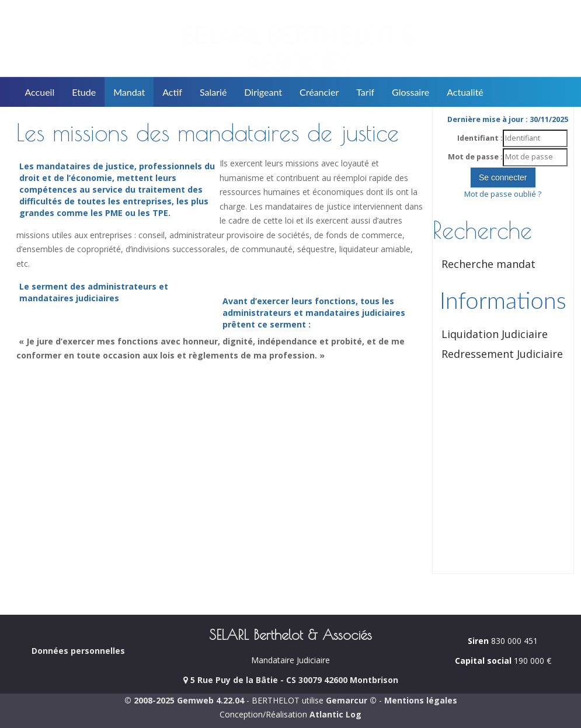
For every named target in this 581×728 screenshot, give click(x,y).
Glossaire (410, 92)
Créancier (319, 92)
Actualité (465, 92)
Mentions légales (421, 700)
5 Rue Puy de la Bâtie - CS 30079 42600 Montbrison (291, 680)
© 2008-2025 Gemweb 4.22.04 (184, 700)
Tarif (365, 92)
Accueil (40, 92)
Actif (172, 92)
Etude (84, 92)
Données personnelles (78, 651)
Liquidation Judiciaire (495, 334)
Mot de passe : (475, 157)
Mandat (129, 92)
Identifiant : (480, 138)
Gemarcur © (351, 700)
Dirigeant (263, 92)
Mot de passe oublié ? (503, 194)
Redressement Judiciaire (502, 354)
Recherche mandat (488, 264)
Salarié (213, 92)
